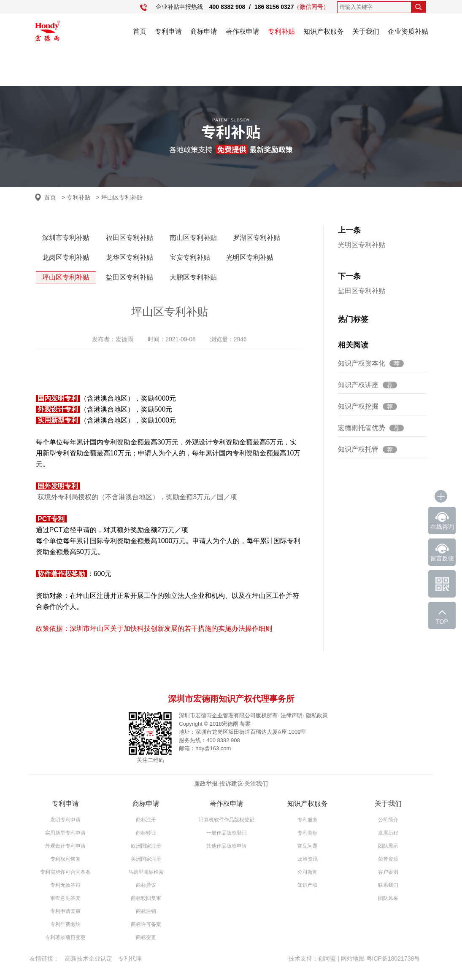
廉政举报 (206, 783)
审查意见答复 (65, 898)
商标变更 (146, 937)
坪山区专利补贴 (66, 277)
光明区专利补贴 (250, 257)
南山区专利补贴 (193, 238)
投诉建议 (231, 783)
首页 (140, 31)
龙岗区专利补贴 (66, 257)
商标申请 (204, 31)
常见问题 (308, 846)
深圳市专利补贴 (66, 238)
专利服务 (308, 820)
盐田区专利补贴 (130, 277)
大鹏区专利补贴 (193, 277)
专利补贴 (281, 31)
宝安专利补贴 (190, 257)
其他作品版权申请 (227, 846)
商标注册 (146, 820)
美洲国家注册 (146, 859)
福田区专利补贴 (130, 238)
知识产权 (308, 885)
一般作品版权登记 (227, 833)
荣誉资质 (388, 859)
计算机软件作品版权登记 (227, 820)
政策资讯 (308, 859)
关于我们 (366, 31)
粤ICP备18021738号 (393, 958)
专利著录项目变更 (65, 937)
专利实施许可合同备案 (65, 872)
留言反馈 (442, 558)
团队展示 (388, 846)
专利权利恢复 (65, 859)
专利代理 (130, 958)
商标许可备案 (146, 924)
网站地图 (353, 958)
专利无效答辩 (65, 885)
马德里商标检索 (146, 872)
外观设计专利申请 (65, 846)
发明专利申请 (65, 820)
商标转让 (146, 833)
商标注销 (146, 911)
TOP (442, 622)
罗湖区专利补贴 (257, 238)
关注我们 (256, 783)
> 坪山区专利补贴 (119, 197)
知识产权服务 (324, 31)
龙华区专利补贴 (130, 257)
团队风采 (388, 898)
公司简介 (388, 820)
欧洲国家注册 (146, 846)
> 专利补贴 (76, 197)
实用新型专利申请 (65, 833)
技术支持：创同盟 (313, 958)
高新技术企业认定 (89, 958)
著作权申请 (243, 31)
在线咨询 (442, 527)
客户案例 (388, 872)
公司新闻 (308, 872)
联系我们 (388, 885)
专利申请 (168, 31)
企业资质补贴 (408, 31)
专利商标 (308, 833)
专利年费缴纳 (65, 924)
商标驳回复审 (146, 898)
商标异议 (146, 885)
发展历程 (388, 833)
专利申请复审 (65, 911)
